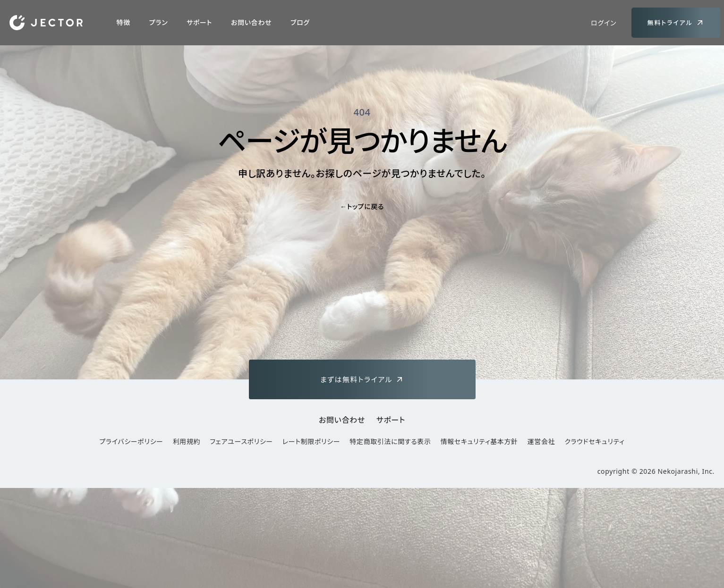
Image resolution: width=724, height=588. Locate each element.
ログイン (604, 23)
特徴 (124, 22)
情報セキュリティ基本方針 (479, 441)
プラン (158, 22)
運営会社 (541, 441)
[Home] (46, 23)
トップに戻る (362, 206)
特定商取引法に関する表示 (390, 441)
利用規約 (187, 441)
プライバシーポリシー (131, 441)
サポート (199, 22)
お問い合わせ (251, 22)
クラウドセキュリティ (594, 441)
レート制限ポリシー (311, 441)
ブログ (300, 22)
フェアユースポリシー (241, 441)
